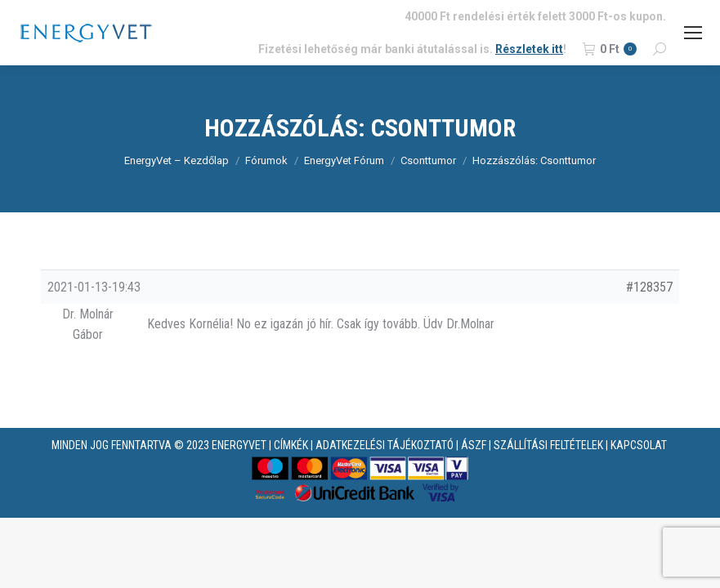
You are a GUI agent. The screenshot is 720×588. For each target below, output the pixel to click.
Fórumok (266, 160)
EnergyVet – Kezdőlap (177, 160)
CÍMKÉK (291, 445)
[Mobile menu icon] (693, 33)
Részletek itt (529, 49)
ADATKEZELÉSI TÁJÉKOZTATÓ (385, 445)
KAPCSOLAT (639, 445)
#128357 (649, 287)
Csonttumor (428, 160)
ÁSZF (474, 445)
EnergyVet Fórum (344, 160)
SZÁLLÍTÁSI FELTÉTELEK (548, 445)
